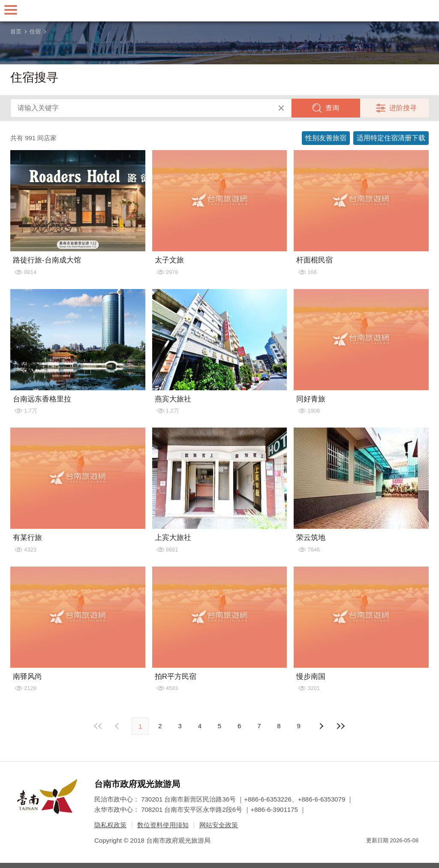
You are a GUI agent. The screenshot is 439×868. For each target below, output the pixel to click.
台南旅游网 (219, 11)
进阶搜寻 (403, 108)
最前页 (98, 726)
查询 (332, 108)
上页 (321, 726)
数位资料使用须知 (163, 825)
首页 (16, 32)
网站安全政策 (219, 825)
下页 (118, 726)
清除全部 (281, 108)
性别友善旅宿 (326, 138)
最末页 (341, 726)
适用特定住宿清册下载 (391, 138)
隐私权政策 (110, 825)
